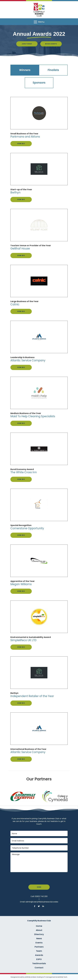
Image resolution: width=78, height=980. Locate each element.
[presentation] (27, 878)
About (39, 930)
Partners (39, 947)
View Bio (21, 144)
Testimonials (39, 963)
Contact (39, 968)
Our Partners (39, 779)
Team (39, 951)
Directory (39, 934)
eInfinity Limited (30, 977)
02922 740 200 (41, 896)
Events (39, 943)
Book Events (51, 44)
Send (39, 887)
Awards (39, 955)
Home (39, 926)
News (39, 938)
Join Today (27, 44)
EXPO (39, 959)
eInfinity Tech (62, 977)
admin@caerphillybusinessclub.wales (42, 902)
